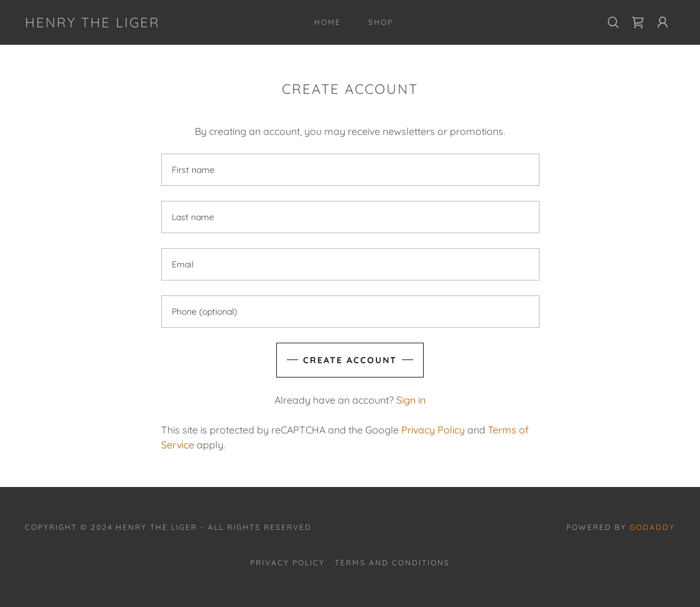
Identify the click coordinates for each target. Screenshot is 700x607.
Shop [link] (381, 22)
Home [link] (328, 22)
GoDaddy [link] (652, 527)
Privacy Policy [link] (433, 430)
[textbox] (350, 170)
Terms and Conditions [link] (392, 563)
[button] (663, 22)
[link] (92, 24)
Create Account (350, 360)
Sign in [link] (411, 400)
